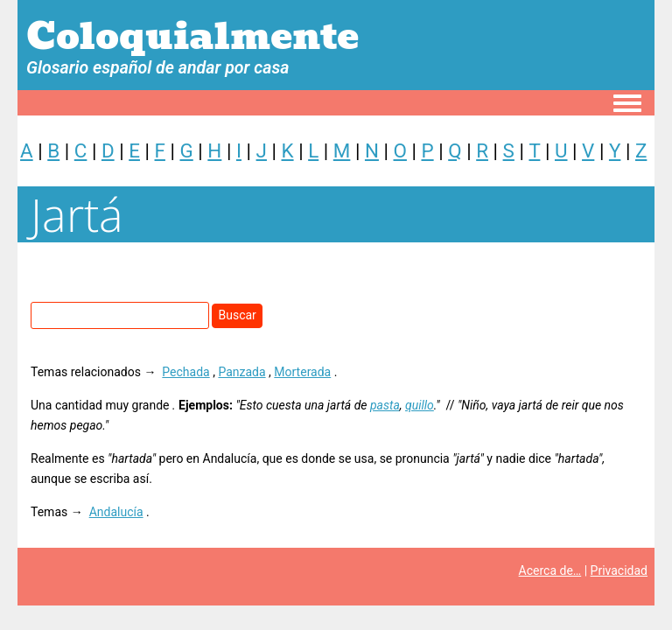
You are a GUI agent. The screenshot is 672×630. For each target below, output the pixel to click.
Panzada (241, 372)
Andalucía (116, 512)
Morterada (302, 372)
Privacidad (619, 570)
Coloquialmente (192, 36)
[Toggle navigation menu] (627, 104)
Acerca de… (550, 570)
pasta (385, 405)
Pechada (185, 372)
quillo (420, 405)
